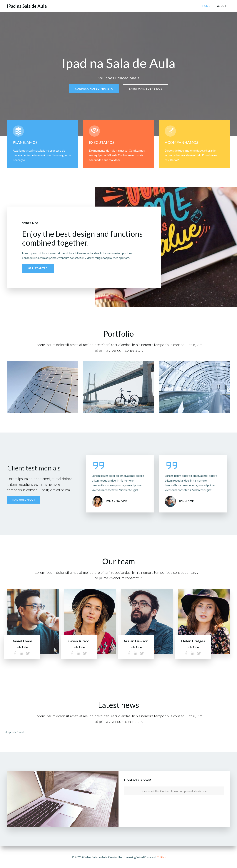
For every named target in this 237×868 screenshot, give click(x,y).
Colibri (161, 857)
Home (206, 6)
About (222, 6)
